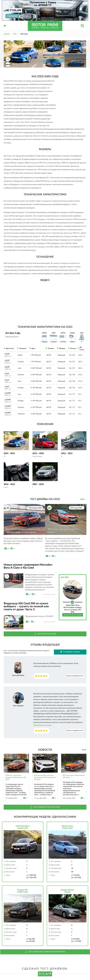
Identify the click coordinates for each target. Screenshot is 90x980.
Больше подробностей (74, 676)
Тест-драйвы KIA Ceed (45, 499)
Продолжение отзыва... (43, 725)
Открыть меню (5, 28)
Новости (45, 750)
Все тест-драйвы (82, 499)
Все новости (84, 749)
